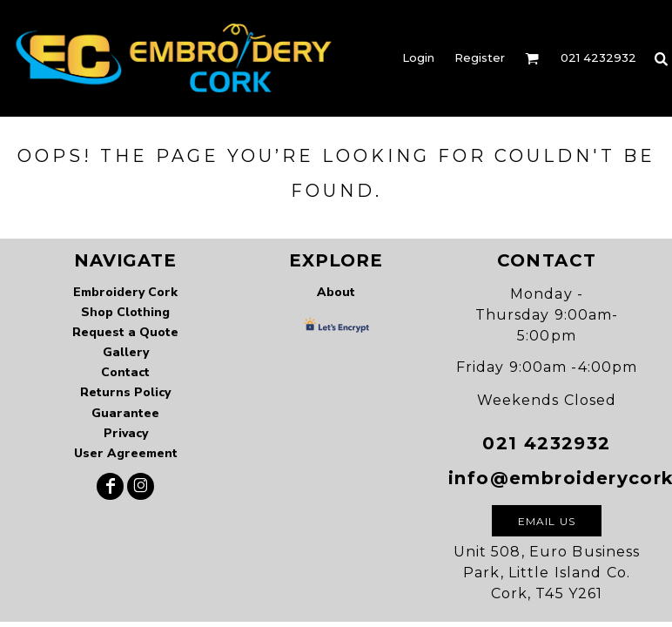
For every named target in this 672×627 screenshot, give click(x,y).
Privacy (126, 433)
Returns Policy (125, 392)
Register (480, 57)
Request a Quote (125, 332)
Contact (125, 372)
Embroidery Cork (125, 292)
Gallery (126, 352)
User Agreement (126, 453)
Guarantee (125, 413)
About (336, 292)
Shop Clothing (125, 312)
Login (418, 57)
